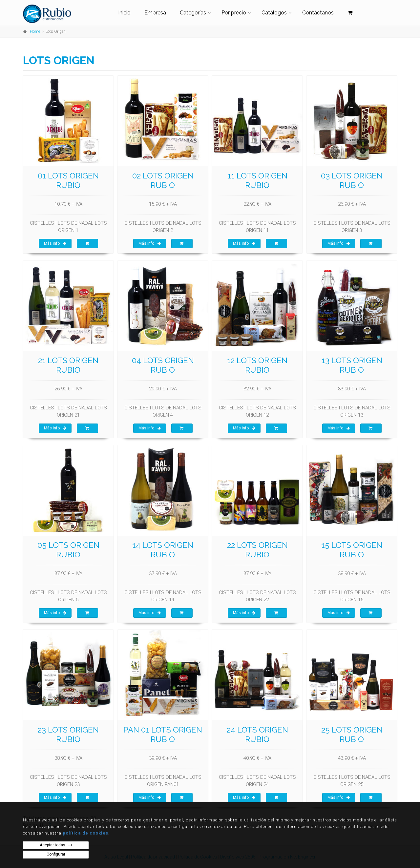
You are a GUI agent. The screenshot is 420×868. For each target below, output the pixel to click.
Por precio (234, 13)
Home (35, 31)
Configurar (56, 854)
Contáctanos (318, 13)
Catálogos (274, 13)
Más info (55, 243)
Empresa (155, 13)
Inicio (124, 13)
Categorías (193, 13)
